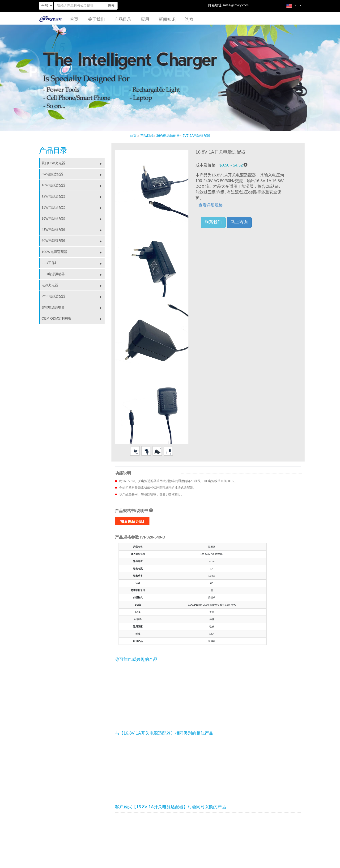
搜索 (111, 6)
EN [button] (289, 8)
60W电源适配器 (73, 241)
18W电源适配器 (73, 207)
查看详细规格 (211, 205)
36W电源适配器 (168, 136)
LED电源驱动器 (73, 274)
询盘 (189, 19)
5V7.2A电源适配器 (196, 136)
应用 (145, 19)
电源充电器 (73, 285)
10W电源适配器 (73, 185)
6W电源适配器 (73, 174)
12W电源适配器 (73, 196)
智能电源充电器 (73, 307)
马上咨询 (239, 222)
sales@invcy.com (236, 5)
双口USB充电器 (73, 163)
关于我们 (96, 19)
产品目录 (123, 19)
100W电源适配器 (73, 252)
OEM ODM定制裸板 (73, 318)
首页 (74, 19)
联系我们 (213, 222)
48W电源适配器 (73, 230)
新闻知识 (167, 19)
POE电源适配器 (73, 296)
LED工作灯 (73, 263)
